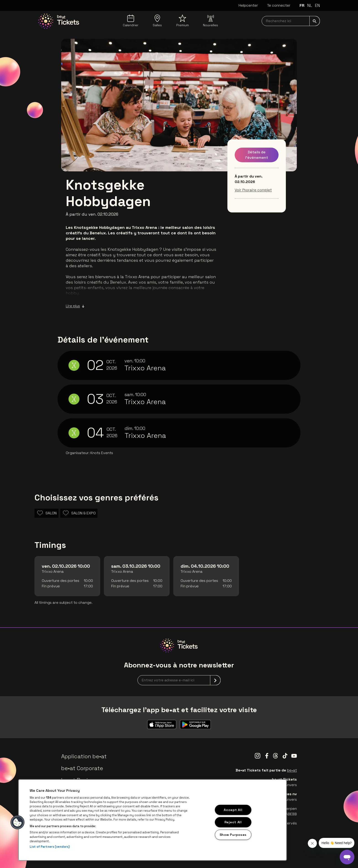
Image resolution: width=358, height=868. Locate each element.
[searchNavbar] (291, 21)
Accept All (233, 810)
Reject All (233, 822)
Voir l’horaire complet (253, 190)
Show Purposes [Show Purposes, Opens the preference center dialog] (233, 835)
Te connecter (279, 5)
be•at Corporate (82, 768)
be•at (292, 770)
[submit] (315, 21)
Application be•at (84, 756)
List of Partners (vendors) (50, 847)
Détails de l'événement (257, 155)
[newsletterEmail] (179, 680)
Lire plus (75, 306)
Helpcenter (248, 5)
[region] (153, 820)
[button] (18, 822)
